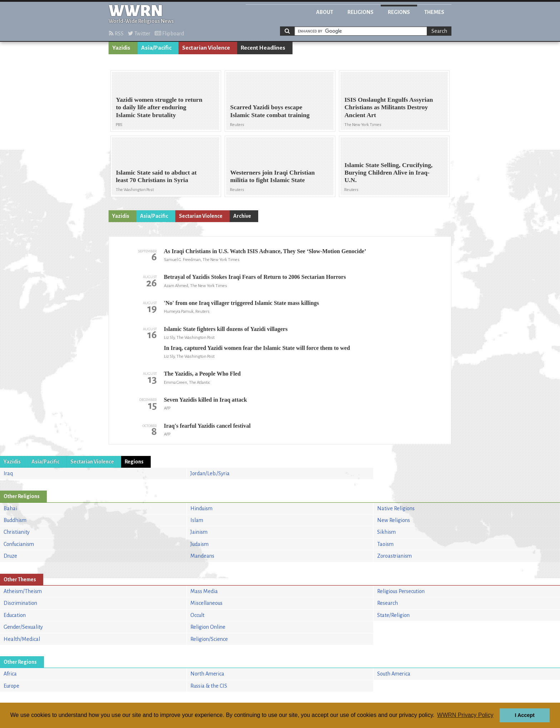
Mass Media (204, 591)
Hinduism (201, 508)
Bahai (10, 508)
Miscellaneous (206, 603)
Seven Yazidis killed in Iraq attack (206, 400)
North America (207, 674)
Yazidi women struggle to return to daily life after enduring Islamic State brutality (159, 107)
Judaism (199, 544)
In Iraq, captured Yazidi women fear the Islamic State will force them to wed (257, 348)
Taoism (385, 544)
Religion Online (208, 627)
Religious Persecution (401, 591)
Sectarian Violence (206, 48)
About (325, 12)
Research (387, 603)
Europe (11, 686)
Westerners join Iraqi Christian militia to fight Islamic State (272, 176)
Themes (434, 12)
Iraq (8, 473)
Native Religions (396, 508)
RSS (116, 34)
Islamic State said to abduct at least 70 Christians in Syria (156, 176)
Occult (197, 615)
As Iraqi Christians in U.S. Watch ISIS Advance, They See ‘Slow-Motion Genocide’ (265, 251)
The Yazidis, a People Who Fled (202, 374)
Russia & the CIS (209, 686)
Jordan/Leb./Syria (210, 473)
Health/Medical (22, 639)
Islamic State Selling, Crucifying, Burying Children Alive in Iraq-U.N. (388, 172)
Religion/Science (209, 639)
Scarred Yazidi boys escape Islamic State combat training (270, 111)
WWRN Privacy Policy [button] (465, 715)
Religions (361, 12)
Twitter (139, 34)
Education (15, 615)
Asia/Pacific (156, 48)
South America (394, 674)
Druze (10, 556)
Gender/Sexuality (23, 627)
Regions (399, 12)
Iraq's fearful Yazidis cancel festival (207, 426)
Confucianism (19, 544)
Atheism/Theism (23, 591)
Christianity (17, 532)
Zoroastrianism (394, 556)
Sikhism (386, 532)
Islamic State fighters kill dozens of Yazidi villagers (226, 329)
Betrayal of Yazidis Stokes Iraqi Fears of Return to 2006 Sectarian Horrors (255, 277)
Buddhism (15, 520)
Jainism (199, 532)
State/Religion (393, 615)
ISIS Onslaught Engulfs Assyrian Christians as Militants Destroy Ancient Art (389, 107)
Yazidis (121, 48)
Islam (197, 520)
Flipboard (169, 34)
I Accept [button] (524, 715)
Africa (10, 674)
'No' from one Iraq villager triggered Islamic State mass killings (241, 303)
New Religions (394, 520)
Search (439, 31)
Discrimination (20, 603)
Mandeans (202, 556)
